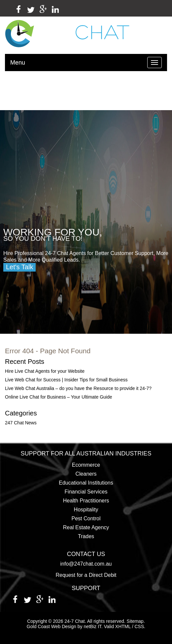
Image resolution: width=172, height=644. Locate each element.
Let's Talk (19, 267)
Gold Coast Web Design (52, 626)
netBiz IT (92, 626)
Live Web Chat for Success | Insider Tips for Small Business (66, 380)
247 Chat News (21, 423)
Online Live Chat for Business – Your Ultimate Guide (59, 397)
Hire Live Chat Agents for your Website (45, 371)
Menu (18, 63)
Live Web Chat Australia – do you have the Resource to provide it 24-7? (78, 388)
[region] (86, 222)
